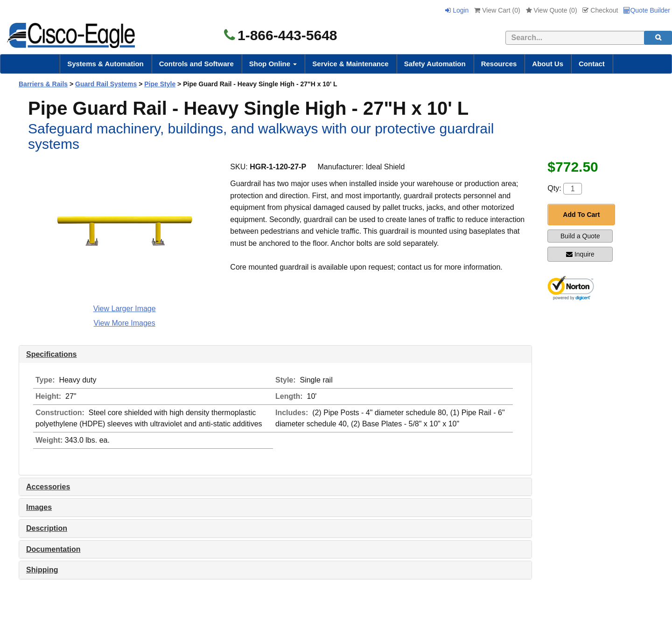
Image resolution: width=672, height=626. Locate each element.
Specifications (51, 354)
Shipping (42, 570)
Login (457, 10)
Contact (592, 64)
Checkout (600, 10)
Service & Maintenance (350, 64)
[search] (658, 38)
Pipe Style (160, 84)
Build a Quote (580, 236)
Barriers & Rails (43, 84)
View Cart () (497, 10)
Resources (499, 64)
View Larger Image (125, 309)
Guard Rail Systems (106, 84)
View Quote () (552, 10)
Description (47, 528)
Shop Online (273, 64)
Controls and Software (196, 64)
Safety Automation (435, 64)
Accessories (48, 487)
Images (39, 507)
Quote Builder (647, 10)
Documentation (53, 549)
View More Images (125, 323)
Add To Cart (581, 215)
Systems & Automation (105, 64)
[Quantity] (573, 189)
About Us (548, 64)
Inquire (580, 254)
